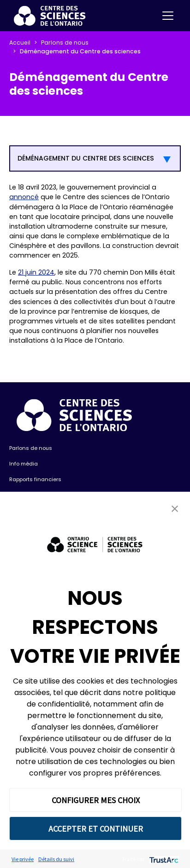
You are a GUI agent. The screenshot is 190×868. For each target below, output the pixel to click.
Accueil (20, 43)
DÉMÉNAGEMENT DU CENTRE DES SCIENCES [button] (86, 158)
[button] (175, 509)
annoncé (24, 197)
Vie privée (23, 859)
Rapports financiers (35, 479)
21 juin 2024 (36, 272)
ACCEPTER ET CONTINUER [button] (96, 829)
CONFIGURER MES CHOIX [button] (96, 800)
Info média (24, 464)
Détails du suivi (56, 859)
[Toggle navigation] (168, 16)
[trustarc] (163, 859)
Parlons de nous (65, 43)
